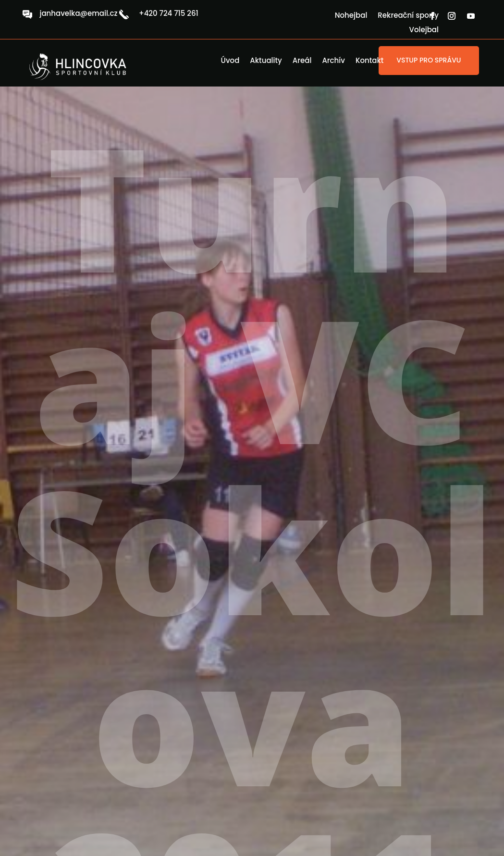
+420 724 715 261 (169, 13)
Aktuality (266, 61)
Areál (302, 61)
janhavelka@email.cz (78, 13)
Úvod (230, 61)
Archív (333, 61)
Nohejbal (351, 16)
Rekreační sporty (408, 16)
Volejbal (424, 31)
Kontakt (369, 61)
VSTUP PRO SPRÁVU (429, 60)
